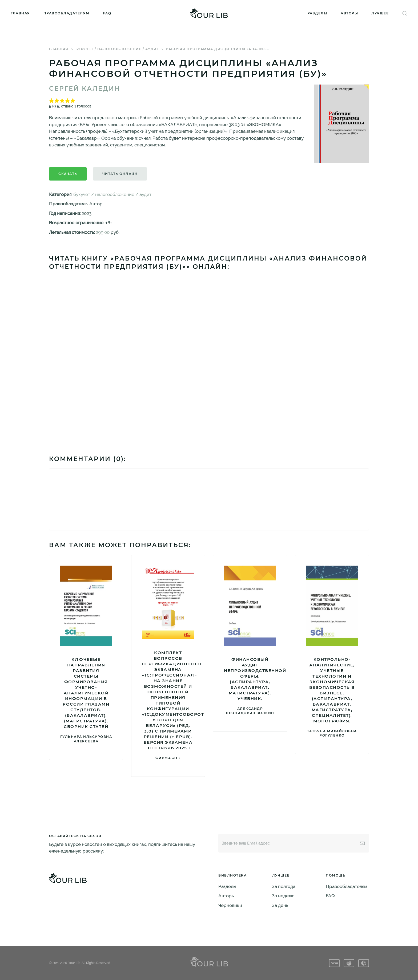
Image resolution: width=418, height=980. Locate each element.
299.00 (103, 232)
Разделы (317, 13)
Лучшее (380, 13)
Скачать (68, 174)
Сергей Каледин (85, 89)
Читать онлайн (120, 174)
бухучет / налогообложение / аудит (117, 49)
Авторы (349, 13)
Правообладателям (67, 13)
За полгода (284, 886)
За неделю (283, 896)
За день (280, 905)
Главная (20, 13)
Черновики (230, 905)
